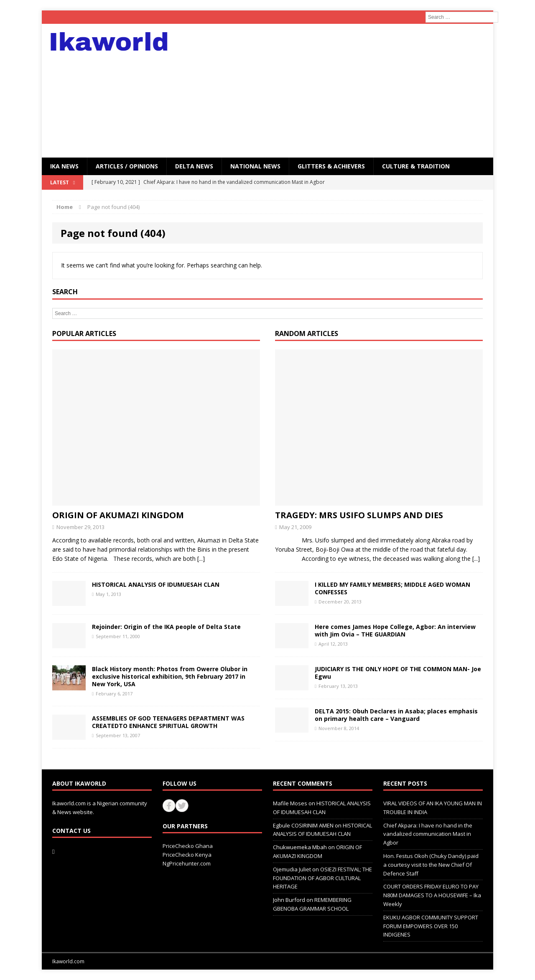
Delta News (194, 166)
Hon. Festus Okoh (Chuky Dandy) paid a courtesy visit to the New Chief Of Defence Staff (431, 865)
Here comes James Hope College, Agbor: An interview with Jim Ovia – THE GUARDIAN (395, 630)
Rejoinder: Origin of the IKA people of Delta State (166, 627)
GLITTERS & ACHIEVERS (331, 166)
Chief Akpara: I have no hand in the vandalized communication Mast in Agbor (428, 834)
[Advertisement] (340, 91)
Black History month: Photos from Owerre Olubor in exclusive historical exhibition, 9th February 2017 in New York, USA (170, 676)
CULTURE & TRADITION (416, 166)
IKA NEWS (64, 166)
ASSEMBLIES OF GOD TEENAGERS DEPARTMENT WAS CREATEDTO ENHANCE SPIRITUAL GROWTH (168, 722)
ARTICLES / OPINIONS (127, 166)
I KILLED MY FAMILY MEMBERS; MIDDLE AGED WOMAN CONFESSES (392, 588)
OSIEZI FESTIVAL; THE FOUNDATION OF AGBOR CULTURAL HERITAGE (322, 878)
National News (255, 166)
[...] (201, 559)
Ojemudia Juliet (292, 869)
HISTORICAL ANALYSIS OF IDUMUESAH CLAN (156, 584)
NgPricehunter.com (187, 863)
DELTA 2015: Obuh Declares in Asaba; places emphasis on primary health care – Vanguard (396, 715)
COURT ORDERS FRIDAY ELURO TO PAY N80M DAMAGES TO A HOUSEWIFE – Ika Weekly (432, 895)
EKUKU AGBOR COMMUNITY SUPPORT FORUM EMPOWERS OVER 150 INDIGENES (431, 926)
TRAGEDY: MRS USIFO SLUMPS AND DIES (359, 515)
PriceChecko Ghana (188, 846)
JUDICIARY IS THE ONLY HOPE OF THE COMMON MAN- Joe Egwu (398, 673)
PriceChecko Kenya (187, 855)
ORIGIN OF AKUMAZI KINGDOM (118, 515)
